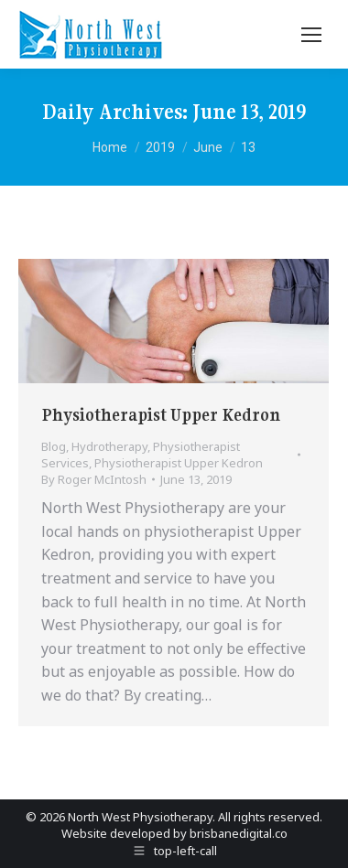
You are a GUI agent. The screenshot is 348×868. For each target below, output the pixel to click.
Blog (54, 446)
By (94, 479)
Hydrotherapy (109, 446)
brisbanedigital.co (239, 833)
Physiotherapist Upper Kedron (161, 415)
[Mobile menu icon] (311, 35)
